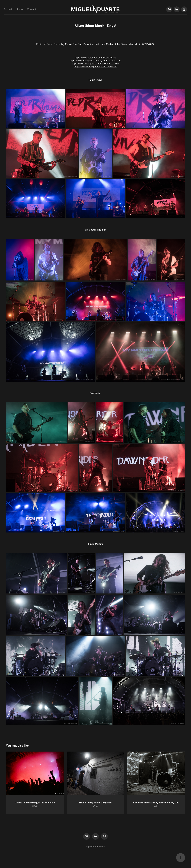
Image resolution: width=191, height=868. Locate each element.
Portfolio (9, 9)
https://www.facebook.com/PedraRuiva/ (95, 58)
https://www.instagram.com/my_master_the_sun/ (95, 61)
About (20, 9)
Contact (31, 9)
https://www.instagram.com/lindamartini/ (95, 67)
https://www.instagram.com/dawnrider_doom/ (95, 64)
